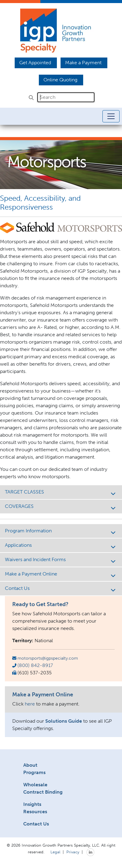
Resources (35, 812)
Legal (55, 852)
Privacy (73, 852)
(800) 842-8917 (35, 665)
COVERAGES (61, 507)
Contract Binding (43, 792)
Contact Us (61, 589)
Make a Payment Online (61, 574)
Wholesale (35, 785)
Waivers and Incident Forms (61, 560)
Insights (32, 804)
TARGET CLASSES (61, 492)
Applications (61, 546)
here (30, 704)
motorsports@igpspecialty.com (48, 658)
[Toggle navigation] (111, 116)
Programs (34, 772)
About (30, 765)
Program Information (61, 531)
